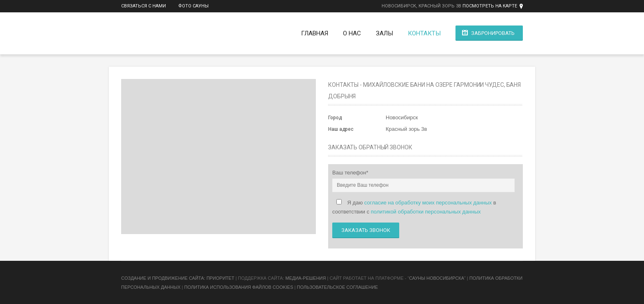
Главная (315, 33)
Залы (384, 33)
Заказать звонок (366, 230)
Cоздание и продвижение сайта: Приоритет (178, 278)
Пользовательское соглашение (337, 287)
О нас (352, 33)
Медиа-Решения (306, 278)
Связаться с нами (144, 6)
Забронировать (493, 33)
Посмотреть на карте (490, 6)
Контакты (424, 33)
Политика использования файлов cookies (238, 287)
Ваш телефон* (350, 173)
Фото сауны (193, 6)
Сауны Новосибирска (437, 278)
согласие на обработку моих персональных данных (428, 203)
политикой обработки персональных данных (426, 212)
